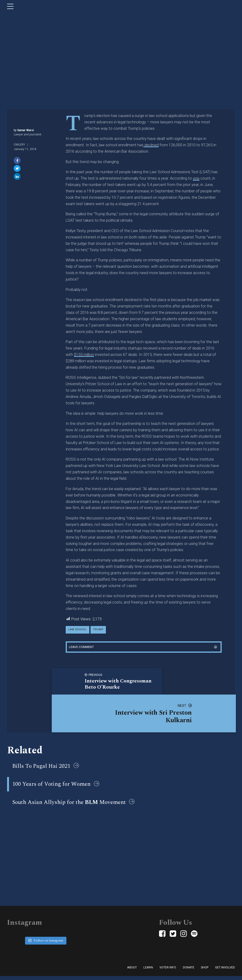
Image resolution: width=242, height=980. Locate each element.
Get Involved (225, 971)
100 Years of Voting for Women (51, 786)
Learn (148, 971)
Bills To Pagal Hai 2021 (41, 767)
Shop (205, 971)
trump (99, 630)
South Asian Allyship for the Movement (69, 805)
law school (78, 630)
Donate (189, 971)
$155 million (84, 354)
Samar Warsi (25, 130)
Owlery (19, 145)
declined (151, 145)
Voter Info (168, 971)
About (132, 971)
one (196, 178)
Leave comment (82, 648)
